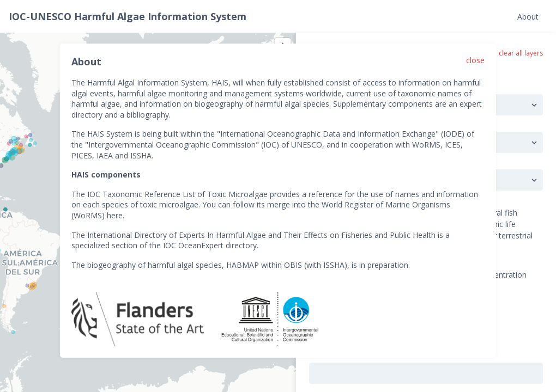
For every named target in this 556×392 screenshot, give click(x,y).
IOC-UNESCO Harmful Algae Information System (128, 16)
